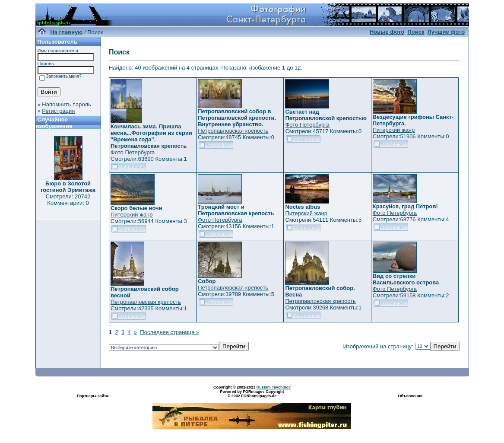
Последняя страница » (170, 332)
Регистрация (58, 111)
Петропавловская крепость (233, 131)
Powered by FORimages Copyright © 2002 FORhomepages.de (252, 394)
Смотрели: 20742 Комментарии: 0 (68, 200)
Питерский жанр (394, 130)
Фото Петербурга (133, 152)
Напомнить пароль (66, 104)
